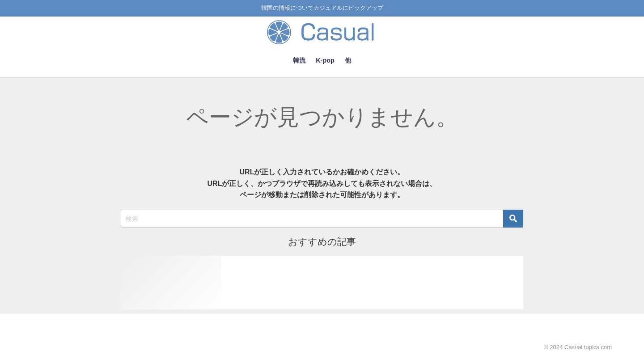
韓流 (299, 60)
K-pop (325, 60)
